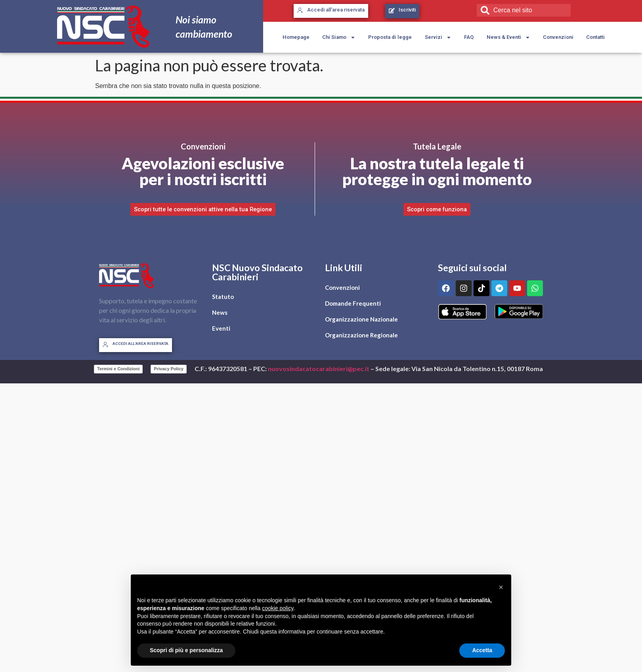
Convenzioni (558, 37)
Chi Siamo (339, 37)
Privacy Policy (169, 369)
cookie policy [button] (278, 608)
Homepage (296, 37)
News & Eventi (508, 37)
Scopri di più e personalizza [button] (186, 650)
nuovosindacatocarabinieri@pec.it (319, 369)
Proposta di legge (390, 37)
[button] (501, 587)
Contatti (595, 37)
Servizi (438, 37)
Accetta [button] (482, 650)
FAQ (469, 37)
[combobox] (524, 10)
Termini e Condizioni (118, 369)
